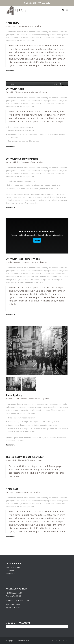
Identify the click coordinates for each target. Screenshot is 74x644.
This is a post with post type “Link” (25, 457)
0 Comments (20, 92)
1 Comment (22, 26)
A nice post (12, 489)
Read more (11, 71)
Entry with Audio (15, 89)
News (31, 26)
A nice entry (12, 23)
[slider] (27, 84)
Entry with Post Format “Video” (23, 259)
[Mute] (60, 84)
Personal (35, 92)
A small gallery (14, 395)
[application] (37, 83)
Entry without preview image (22, 159)
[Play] (7, 84)
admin (39, 26)
